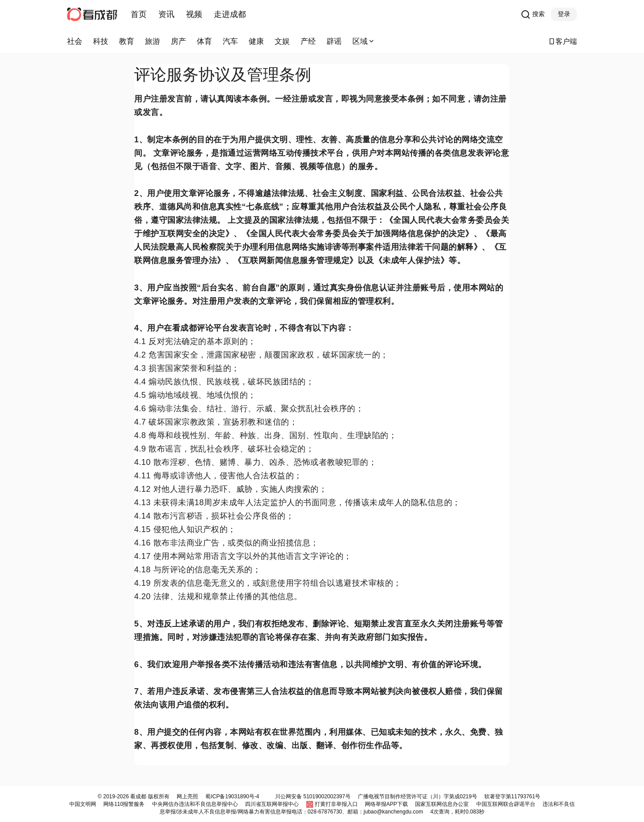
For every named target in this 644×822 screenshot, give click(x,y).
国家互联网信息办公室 (442, 804)
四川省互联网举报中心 (272, 804)
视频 (194, 14)
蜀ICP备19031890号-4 (232, 796)
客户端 (563, 41)
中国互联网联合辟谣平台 (506, 804)
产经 (308, 41)
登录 (564, 14)
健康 (256, 41)
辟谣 (334, 41)
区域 (364, 41)
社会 (75, 41)
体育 (204, 41)
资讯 (166, 14)
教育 (127, 41)
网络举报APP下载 (386, 804)
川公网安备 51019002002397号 (313, 796)
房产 (178, 41)
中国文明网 (83, 804)
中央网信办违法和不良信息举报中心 (195, 804)
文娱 (282, 41)
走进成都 (230, 14)
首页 (139, 14)
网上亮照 (187, 796)
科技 (101, 41)
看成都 (138, 796)
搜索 (533, 14)
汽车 (230, 41)
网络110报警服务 (124, 804)
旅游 (153, 41)
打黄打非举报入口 (336, 804)
